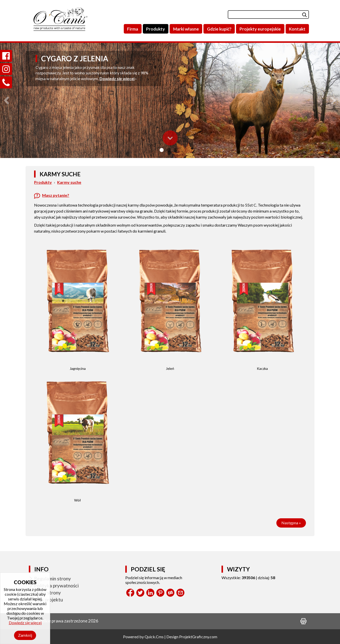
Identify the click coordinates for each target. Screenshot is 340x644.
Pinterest (160, 593)
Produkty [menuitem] (155, 29)
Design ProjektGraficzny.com (192, 637)
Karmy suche (69, 182)
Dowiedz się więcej (117, 78)
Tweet (140, 593)
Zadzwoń (6, 76)
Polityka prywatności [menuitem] (56, 586)
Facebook (130, 593)
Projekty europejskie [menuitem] (260, 29)
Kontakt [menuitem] (297, 29)
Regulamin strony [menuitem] (52, 579)
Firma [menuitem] (133, 29)
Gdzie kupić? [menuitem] (219, 29)
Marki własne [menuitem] (186, 29)
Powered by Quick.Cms (143, 637)
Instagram (6, 63)
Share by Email (180, 593)
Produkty (43, 182)
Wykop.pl (170, 593)
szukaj (301, 14)
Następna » (291, 523)
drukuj (303, 621)
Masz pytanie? (56, 195)
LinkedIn (150, 593)
